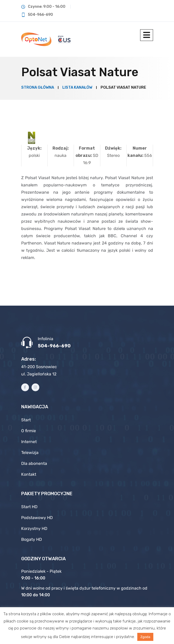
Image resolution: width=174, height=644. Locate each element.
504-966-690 (54, 346)
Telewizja (30, 453)
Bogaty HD (32, 539)
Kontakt (29, 474)
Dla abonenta (34, 463)
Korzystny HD (34, 528)
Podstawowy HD (37, 518)
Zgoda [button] (145, 637)
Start (26, 420)
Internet (29, 442)
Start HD (29, 507)
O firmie (29, 431)
